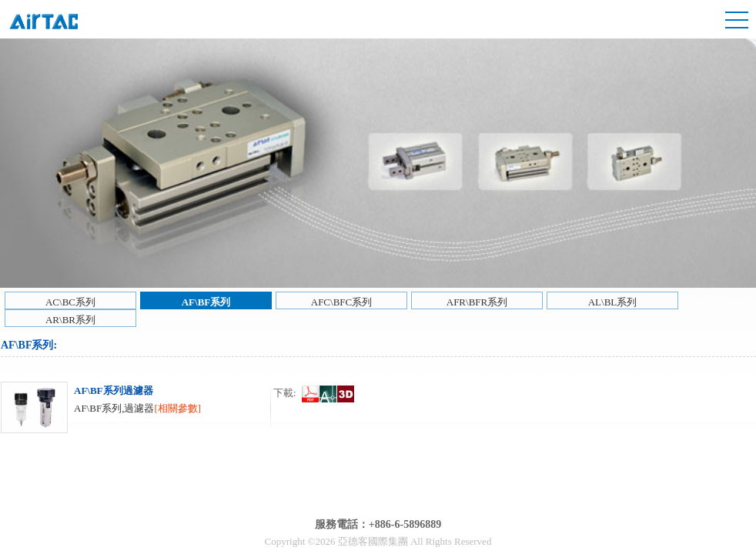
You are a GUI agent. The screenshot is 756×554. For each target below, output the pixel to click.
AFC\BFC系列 (341, 302)
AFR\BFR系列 (477, 302)
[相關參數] (177, 408)
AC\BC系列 (70, 302)
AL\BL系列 (613, 302)
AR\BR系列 (70, 320)
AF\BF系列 (206, 302)
